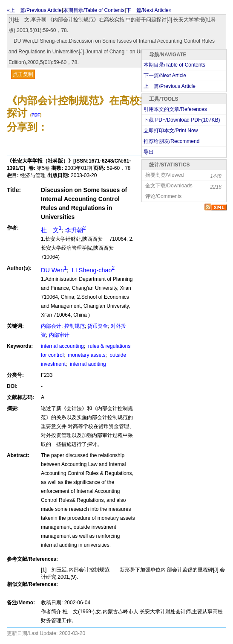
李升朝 (76, 230)
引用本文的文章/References (175, 109)
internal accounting (62, 346)
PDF (36, 115)
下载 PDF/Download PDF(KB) (182, 120)
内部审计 (59, 335)
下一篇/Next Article (165, 76)
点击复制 (23, 74)
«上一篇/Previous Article (34, 10)
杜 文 (51, 230)
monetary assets (86, 355)
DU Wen (54, 270)
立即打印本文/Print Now (171, 131)
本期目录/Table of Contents (94, 10)
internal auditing (87, 364)
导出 (149, 152)
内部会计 (51, 326)
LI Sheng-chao (92, 270)
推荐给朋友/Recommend (171, 141)
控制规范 (75, 326)
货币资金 (98, 326)
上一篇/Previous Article (170, 86)
